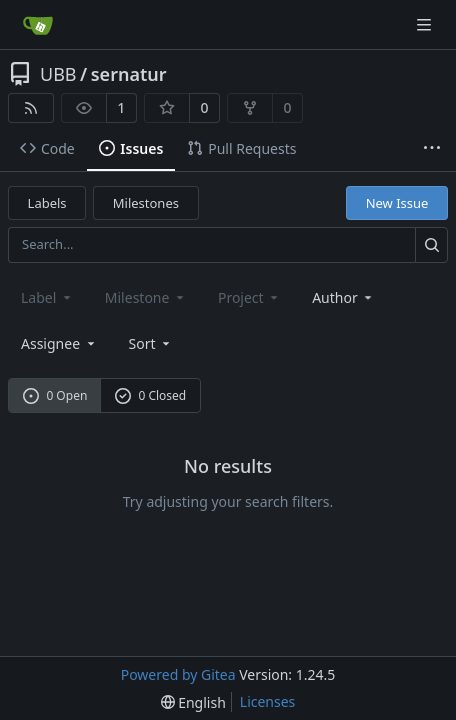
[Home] (38, 25)
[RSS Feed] (31, 108)
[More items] (432, 149)
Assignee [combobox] (59, 343)
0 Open (55, 395)
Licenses (268, 701)
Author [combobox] (343, 297)
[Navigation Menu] (426, 24)
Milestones (146, 203)
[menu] (151, 343)
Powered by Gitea (178, 674)
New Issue (397, 203)
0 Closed (151, 395)
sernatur (129, 74)
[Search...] (431, 244)
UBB (58, 74)
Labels (47, 203)
